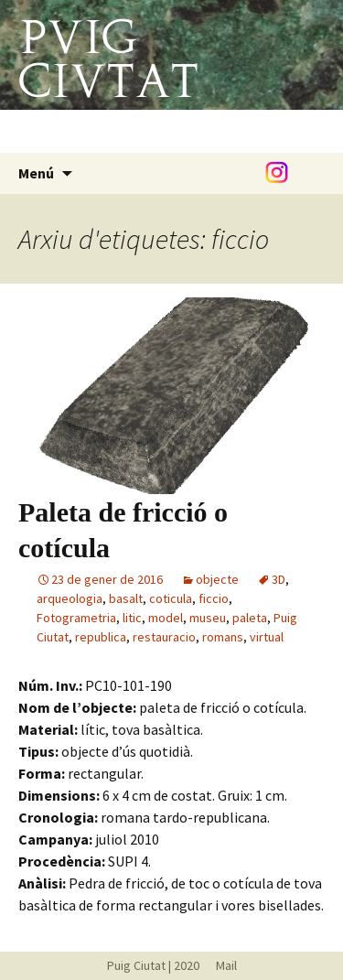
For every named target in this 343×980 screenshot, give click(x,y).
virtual (267, 637)
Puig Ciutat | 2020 (153, 965)
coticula (171, 598)
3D (279, 579)
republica (101, 637)
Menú (36, 173)
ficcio (214, 598)
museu (208, 618)
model (166, 618)
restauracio (164, 637)
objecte (217, 579)
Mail (220, 965)
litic (132, 618)
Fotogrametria (76, 618)
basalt (126, 598)
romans (223, 637)
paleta (250, 618)
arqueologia (70, 598)
